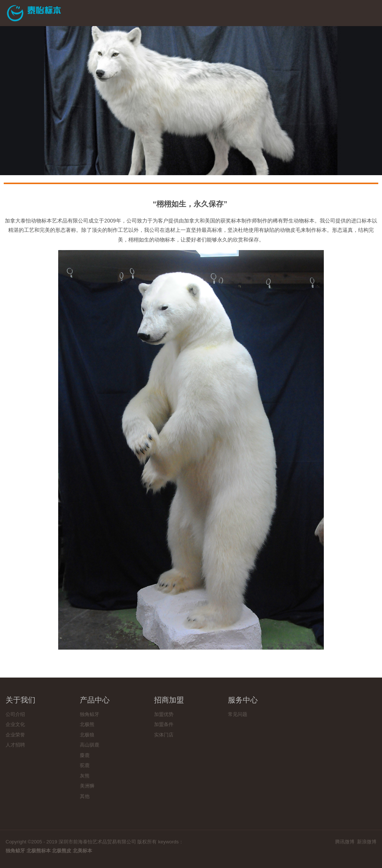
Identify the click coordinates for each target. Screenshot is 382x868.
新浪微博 (367, 842)
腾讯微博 (345, 842)
